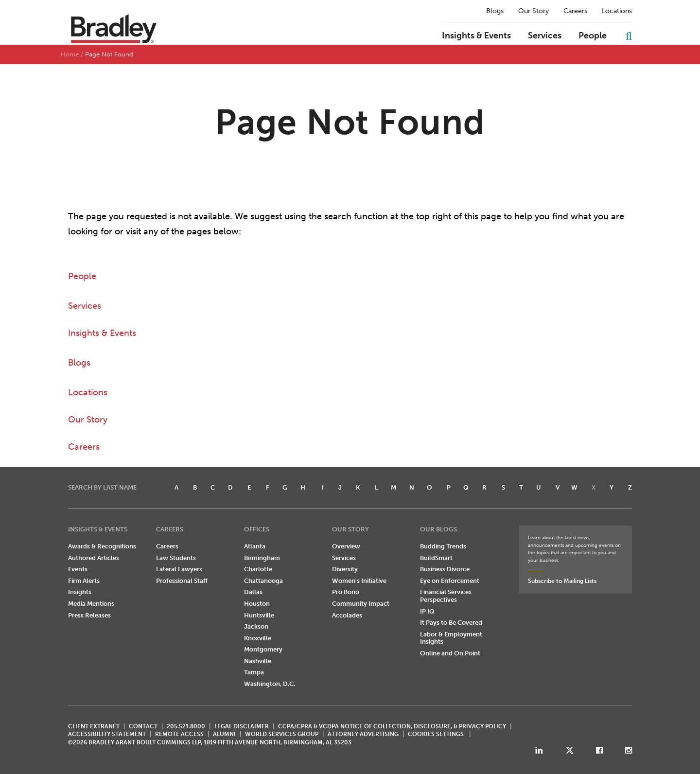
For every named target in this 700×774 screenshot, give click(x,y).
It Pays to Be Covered (451, 623)
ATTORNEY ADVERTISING (363, 734)
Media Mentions (91, 604)
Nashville (258, 661)
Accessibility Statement (107, 734)
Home (70, 54)
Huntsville (259, 615)
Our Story (534, 11)
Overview (346, 546)
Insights (80, 592)
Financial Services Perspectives (446, 596)
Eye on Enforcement (450, 581)
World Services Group (282, 734)
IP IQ (427, 611)
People (593, 36)
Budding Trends (443, 546)
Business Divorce (445, 569)
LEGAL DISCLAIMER (242, 726)
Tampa (254, 672)
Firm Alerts (84, 581)
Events (78, 569)
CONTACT (143, 726)
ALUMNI (224, 734)
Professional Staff (182, 581)
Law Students (176, 558)
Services (545, 36)
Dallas (253, 592)
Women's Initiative (359, 581)
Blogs (495, 11)
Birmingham (262, 558)
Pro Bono (346, 592)
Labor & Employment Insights (451, 638)
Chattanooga (263, 581)
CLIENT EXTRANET (94, 726)
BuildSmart (436, 558)
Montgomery (263, 649)
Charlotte (258, 569)
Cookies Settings (436, 734)
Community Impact (361, 604)
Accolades (347, 615)
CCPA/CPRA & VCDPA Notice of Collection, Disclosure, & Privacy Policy (392, 726)
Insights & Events (476, 36)
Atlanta (255, 546)
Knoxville (258, 638)
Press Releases (89, 615)
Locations (617, 11)
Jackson (256, 626)
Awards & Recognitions (102, 546)
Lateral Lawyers (179, 569)
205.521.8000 (186, 726)
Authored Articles (94, 558)
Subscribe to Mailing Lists (562, 581)
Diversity (345, 569)
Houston (257, 604)
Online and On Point (450, 653)
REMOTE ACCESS (179, 734)
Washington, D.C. (270, 684)
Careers (575, 11)
